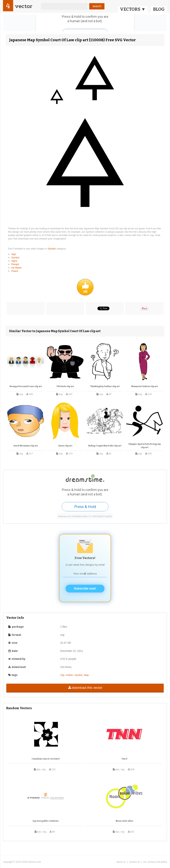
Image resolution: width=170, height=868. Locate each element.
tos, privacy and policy (155, 862)
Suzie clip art (65, 446)
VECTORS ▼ (133, 9)
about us (121, 862)
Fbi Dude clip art (65, 386)
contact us (135, 862)
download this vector (85, 688)
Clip (62, 675)
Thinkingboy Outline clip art (105, 386)
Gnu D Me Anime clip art (26, 446)
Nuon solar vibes (124, 821)
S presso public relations (46, 821)
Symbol (52, 249)
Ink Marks (16, 268)
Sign (14, 254)
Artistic (70, 675)
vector (24, 6)
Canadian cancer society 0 (46, 759)
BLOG (159, 9)
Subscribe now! (85, 588)
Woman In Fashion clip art (144, 386)
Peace (15, 271)
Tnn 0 (124, 759)
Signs (14, 261)
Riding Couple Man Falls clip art (105, 446)
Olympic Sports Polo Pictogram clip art (145, 446)
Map (86, 675)
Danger (15, 264)
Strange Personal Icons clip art (26, 386)
